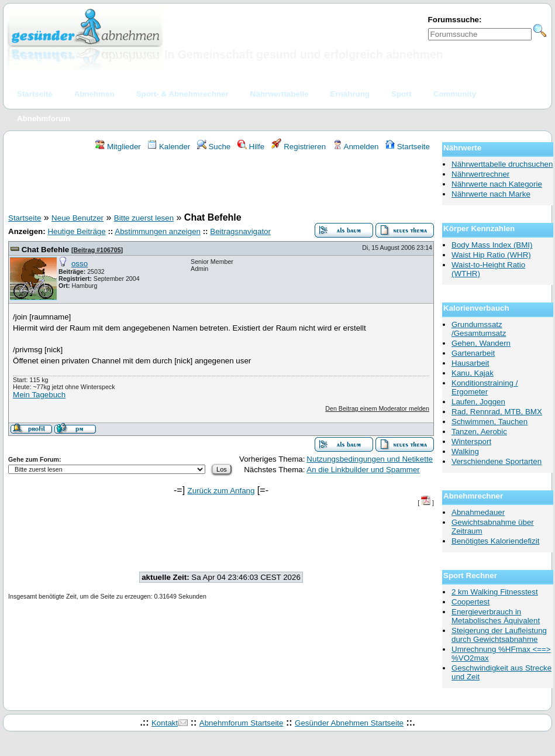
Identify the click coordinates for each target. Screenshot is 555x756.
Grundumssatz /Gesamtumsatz (479, 329)
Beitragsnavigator (240, 231)
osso (80, 264)
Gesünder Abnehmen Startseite (349, 723)
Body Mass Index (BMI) (492, 245)
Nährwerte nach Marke (491, 194)
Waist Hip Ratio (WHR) (491, 255)
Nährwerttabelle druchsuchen (502, 164)
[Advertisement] (221, 184)
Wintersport (471, 441)
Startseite (408, 147)
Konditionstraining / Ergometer (485, 387)
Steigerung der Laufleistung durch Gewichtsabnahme (499, 635)
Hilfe (251, 147)
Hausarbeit (470, 363)
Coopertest (470, 602)
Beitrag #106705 (97, 250)
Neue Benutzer (77, 218)
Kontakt (165, 723)
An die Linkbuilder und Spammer (363, 470)
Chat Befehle (45, 250)
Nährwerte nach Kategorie (497, 184)
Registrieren (299, 147)
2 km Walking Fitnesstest (495, 592)
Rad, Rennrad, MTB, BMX (497, 412)
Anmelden (356, 147)
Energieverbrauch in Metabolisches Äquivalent (496, 616)
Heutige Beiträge (76, 231)
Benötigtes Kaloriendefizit (495, 541)
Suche (214, 147)
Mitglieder (118, 147)
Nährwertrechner (480, 174)
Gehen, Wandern (481, 343)
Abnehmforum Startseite (242, 723)
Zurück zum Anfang (221, 491)
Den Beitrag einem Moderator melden (377, 408)
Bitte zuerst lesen (144, 218)
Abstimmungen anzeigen (158, 231)
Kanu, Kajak (473, 373)
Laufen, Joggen (478, 402)
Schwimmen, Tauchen (489, 422)
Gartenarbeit (473, 353)
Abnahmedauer (478, 512)
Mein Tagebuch (39, 395)
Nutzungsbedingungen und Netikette (370, 459)
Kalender (169, 147)
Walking (465, 451)
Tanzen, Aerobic (479, 432)
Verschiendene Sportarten (497, 461)
